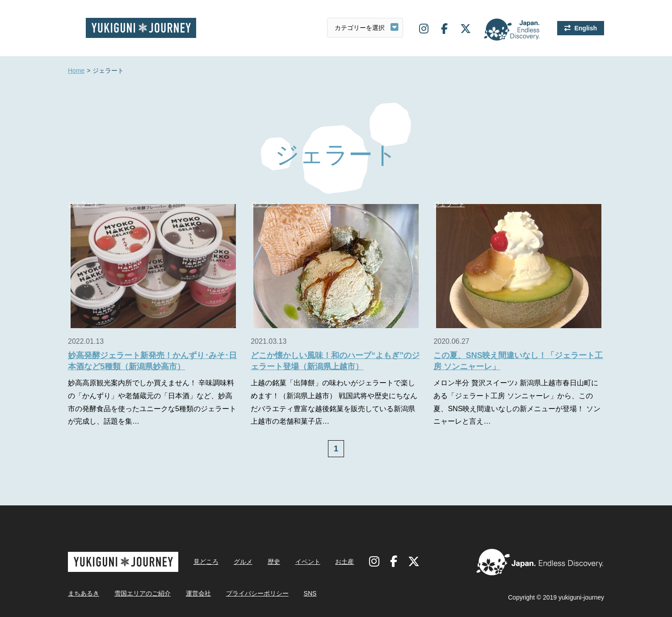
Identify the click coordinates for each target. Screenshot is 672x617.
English (586, 28)
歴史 (274, 562)
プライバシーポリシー (257, 593)
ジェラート (84, 204)
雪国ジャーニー (141, 28)
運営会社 (198, 593)
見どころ (206, 562)
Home (76, 71)
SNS (310, 593)
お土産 (344, 562)
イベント (308, 562)
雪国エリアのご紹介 (143, 593)
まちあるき (84, 593)
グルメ (243, 562)
